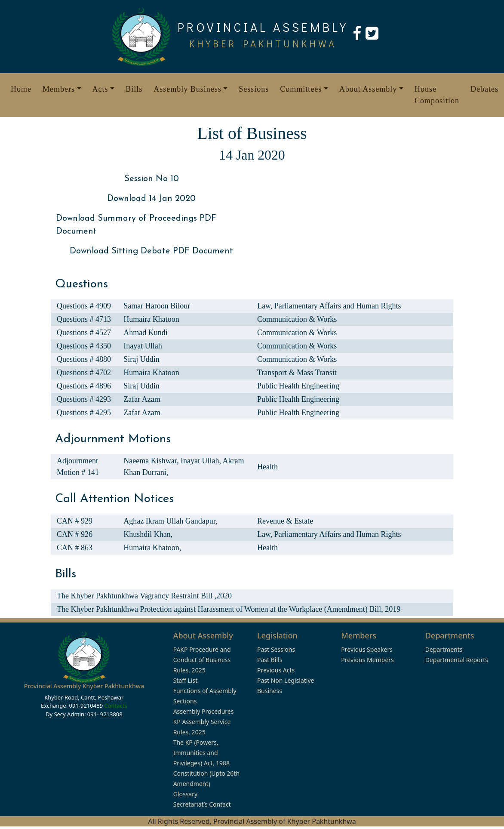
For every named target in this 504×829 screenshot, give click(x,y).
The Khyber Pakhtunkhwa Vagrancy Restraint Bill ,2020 (144, 596)
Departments (444, 649)
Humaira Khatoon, (152, 548)
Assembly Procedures (204, 711)
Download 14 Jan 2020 (151, 199)
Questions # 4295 (84, 413)
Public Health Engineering (298, 386)
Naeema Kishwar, (152, 461)
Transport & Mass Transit (297, 373)
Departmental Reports (457, 660)
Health (267, 467)
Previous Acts (276, 670)
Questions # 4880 (84, 359)
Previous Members (367, 660)
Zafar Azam (142, 399)
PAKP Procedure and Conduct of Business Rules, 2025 (202, 660)
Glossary (185, 794)
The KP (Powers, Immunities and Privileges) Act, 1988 (201, 753)
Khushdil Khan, (148, 534)
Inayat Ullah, (201, 461)
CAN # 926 (75, 534)
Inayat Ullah (143, 346)
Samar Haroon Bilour (157, 306)
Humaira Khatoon (151, 319)
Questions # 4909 (84, 306)
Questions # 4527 (84, 333)
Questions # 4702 (84, 373)
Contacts (115, 706)
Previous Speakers (367, 649)
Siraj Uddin (141, 359)
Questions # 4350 (84, 346)
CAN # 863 (75, 548)
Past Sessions (276, 649)
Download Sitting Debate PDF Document (151, 251)
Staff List (186, 680)
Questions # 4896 (84, 386)
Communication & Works (297, 319)
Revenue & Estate (285, 521)
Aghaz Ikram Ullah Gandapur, (170, 521)
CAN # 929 (75, 521)
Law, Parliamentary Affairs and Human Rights (329, 306)
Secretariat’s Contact (202, 804)
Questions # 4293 (84, 399)
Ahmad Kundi (146, 333)
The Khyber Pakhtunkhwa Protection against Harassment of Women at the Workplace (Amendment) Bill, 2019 (229, 609)
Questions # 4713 (84, 319)
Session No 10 (152, 179)
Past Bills (270, 660)
